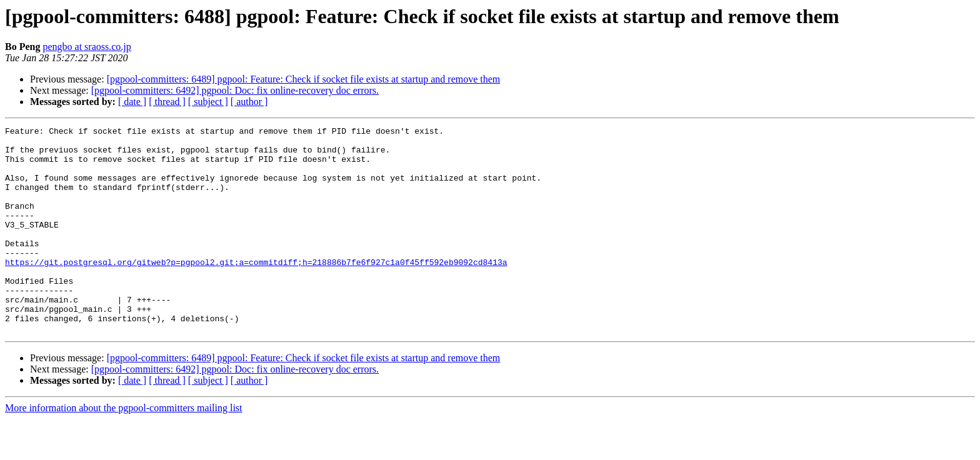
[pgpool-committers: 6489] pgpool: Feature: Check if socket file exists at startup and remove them (304, 79)
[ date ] (132, 102)
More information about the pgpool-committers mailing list (124, 449)
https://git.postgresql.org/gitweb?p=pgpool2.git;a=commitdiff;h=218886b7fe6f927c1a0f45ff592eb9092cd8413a (256, 290)
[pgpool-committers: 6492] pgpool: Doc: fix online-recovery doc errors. (235, 90)
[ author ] (249, 102)
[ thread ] (167, 102)
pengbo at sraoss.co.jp (87, 47)
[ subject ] (208, 102)
